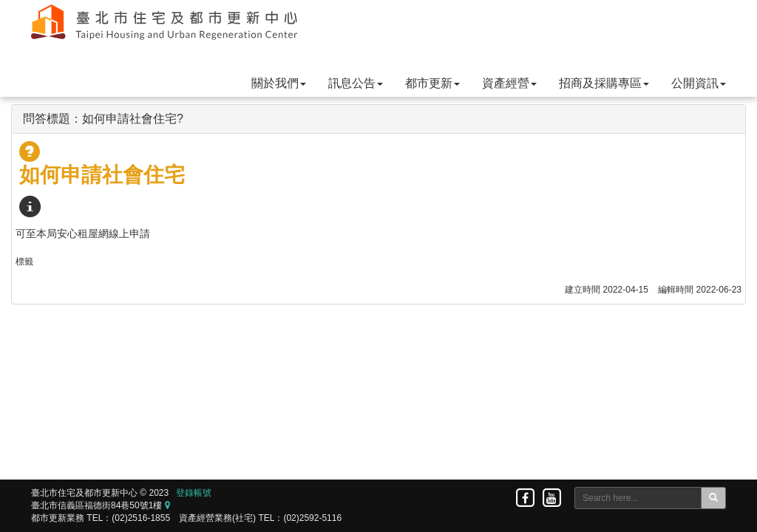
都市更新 (432, 83)
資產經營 (509, 83)
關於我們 (279, 83)
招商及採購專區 (604, 83)
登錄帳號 (194, 493)
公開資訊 (699, 83)
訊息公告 (356, 83)
